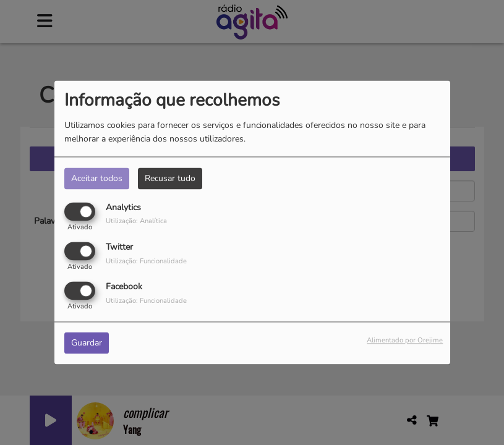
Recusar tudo (170, 178)
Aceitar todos (97, 178)
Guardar (87, 343)
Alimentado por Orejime (405, 341)
